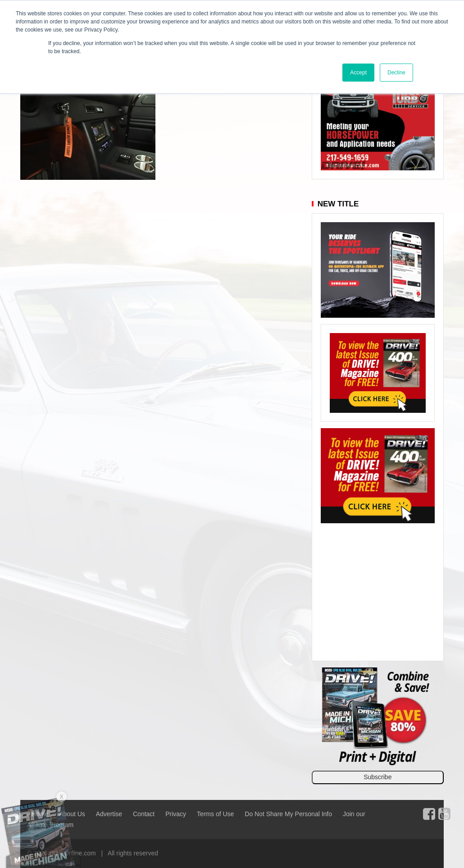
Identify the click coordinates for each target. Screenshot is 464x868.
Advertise (109, 814)
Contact (144, 814)
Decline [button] (396, 73)
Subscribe (378, 777)
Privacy (176, 814)
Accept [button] (358, 73)
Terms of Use (215, 814)
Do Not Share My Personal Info (288, 814)
